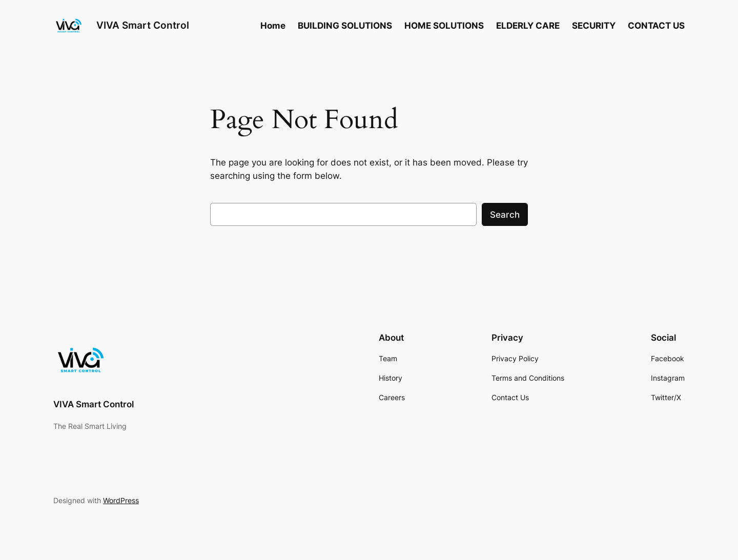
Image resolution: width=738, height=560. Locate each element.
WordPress (121, 500)
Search (505, 215)
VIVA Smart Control (143, 25)
